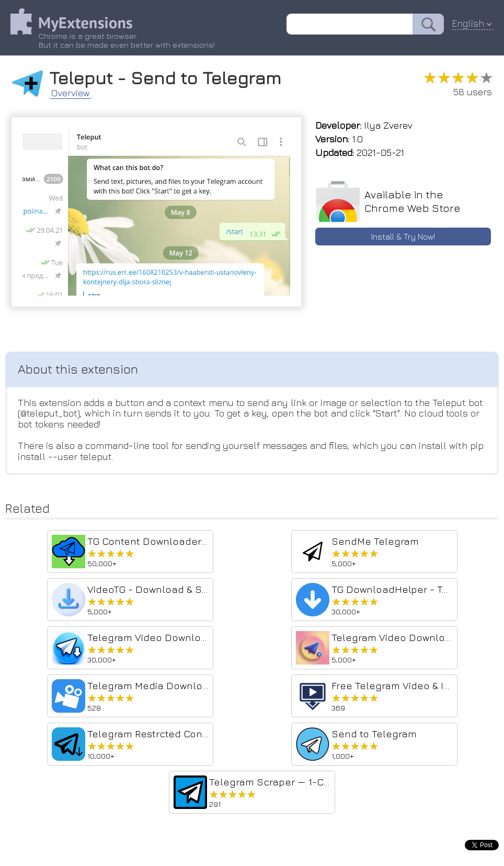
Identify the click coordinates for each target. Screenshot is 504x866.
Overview (71, 93)
